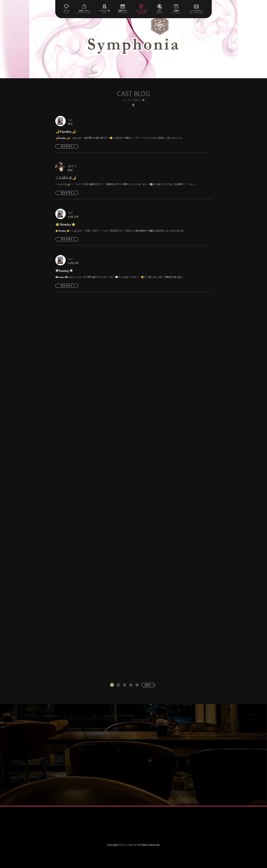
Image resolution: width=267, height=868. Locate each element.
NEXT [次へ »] (148, 685)
